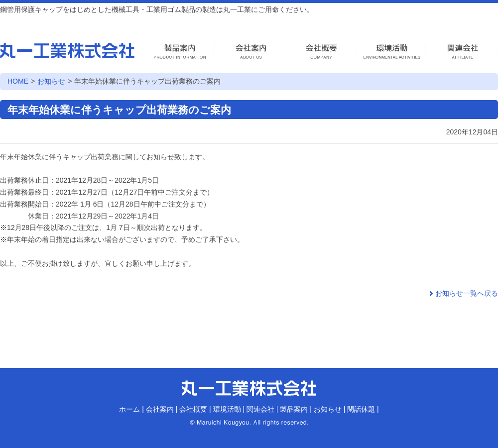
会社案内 (160, 409)
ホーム (129, 409)
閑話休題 (361, 409)
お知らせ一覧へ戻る (467, 293)
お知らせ (51, 81)
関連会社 (260, 409)
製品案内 (294, 409)
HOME (18, 81)
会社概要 (193, 409)
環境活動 (227, 409)
